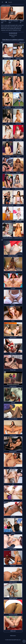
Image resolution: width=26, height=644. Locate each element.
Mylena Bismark (13, 582)
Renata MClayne (8, 91)
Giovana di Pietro (18, 238)
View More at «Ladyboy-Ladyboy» (13, 39)
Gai (2, 22)
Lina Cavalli (8, 156)
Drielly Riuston (13, 386)
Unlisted (13, 403)
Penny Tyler (13, 370)
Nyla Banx (13, 517)
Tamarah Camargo (13, 615)
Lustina (18, 75)
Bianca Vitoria (13, 337)
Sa (13, 484)
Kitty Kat (18, 173)
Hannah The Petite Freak (8, 205)
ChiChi (18, 156)
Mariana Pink (13, 354)
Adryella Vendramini (8, 75)
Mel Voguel (13, 566)
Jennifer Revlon (13, 452)
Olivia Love (13, 631)
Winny (13, 321)
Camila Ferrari (13, 435)
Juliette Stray (18, 222)
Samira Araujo (18, 140)
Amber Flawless (13, 468)
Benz (8, 140)
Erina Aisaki (18, 124)
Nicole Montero (18, 107)
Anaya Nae (18, 58)
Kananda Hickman (13, 419)
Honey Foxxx (13, 272)
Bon (13, 500)
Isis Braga (13, 305)
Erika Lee (8, 189)
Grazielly (18, 91)
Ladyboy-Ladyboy (6, 5)
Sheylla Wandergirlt (13, 256)
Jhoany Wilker (8, 58)
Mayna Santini (13, 549)
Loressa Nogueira (8, 222)
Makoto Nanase (18, 189)
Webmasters (13, 636)
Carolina (13, 288)
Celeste (8, 124)
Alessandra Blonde (8, 238)
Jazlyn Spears (8, 107)
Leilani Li (18, 205)
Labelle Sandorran (13, 598)
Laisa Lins (8, 173)
